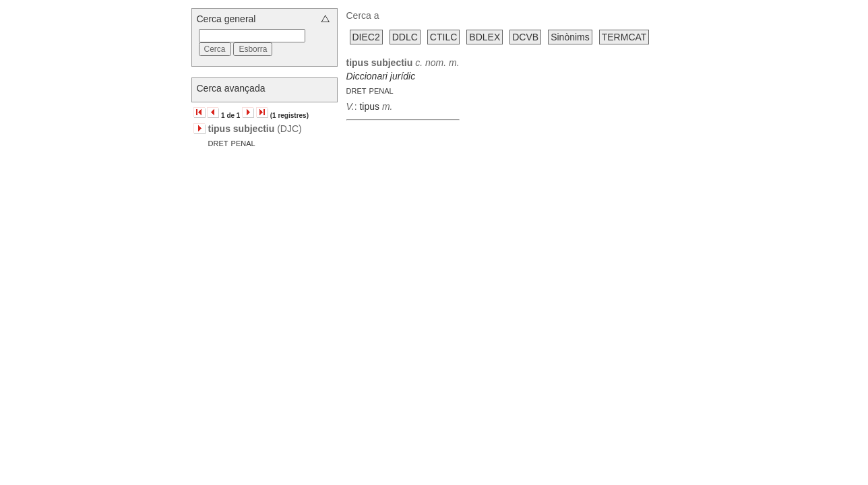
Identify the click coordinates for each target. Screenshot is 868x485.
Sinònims (570, 37)
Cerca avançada (231, 88)
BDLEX (485, 37)
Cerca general (226, 19)
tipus (369, 106)
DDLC (405, 37)
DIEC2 (366, 37)
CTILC (443, 37)
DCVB (525, 37)
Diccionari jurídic (381, 76)
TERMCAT (624, 37)
